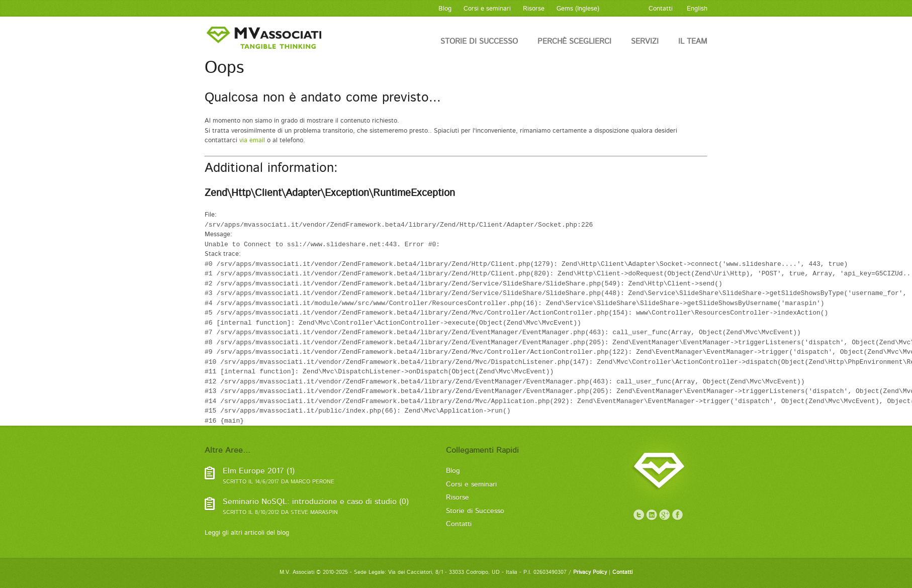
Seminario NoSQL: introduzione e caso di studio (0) (316, 502)
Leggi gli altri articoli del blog (247, 533)
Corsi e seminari (471, 484)
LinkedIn (652, 515)
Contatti (459, 524)
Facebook (678, 515)
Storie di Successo (479, 41)
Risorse (458, 498)
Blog (453, 471)
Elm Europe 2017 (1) (259, 471)
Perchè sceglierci (574, 41)
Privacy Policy (590, 572)
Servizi (645, 41)
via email (252, 140)
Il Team (693, 41)
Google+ (665, 515)
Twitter (639, 515)
